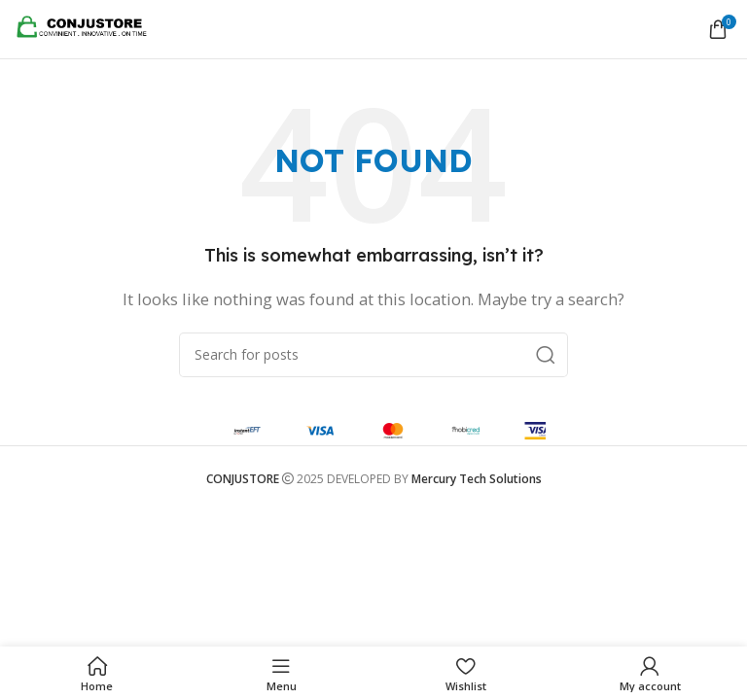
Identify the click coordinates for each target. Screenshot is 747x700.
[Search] (373, 355)
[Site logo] (88, 27)
